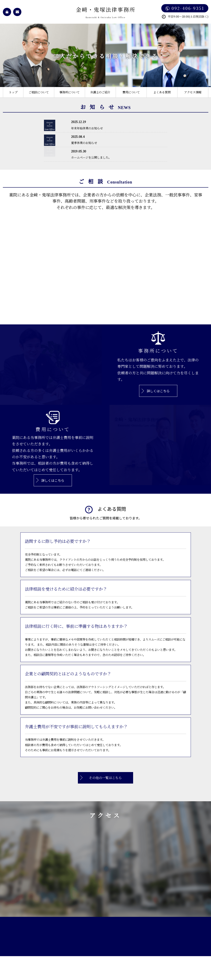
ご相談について (39, 92)
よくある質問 (162, 92)
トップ (13, 92)
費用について (131, 92)
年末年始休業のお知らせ (87, 128)
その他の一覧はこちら (105, 778)
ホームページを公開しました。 (91, 157)
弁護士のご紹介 (100, 92)
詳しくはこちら (158, 391)
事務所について (69, 92)
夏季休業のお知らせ (84, 143)
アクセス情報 (193, 92)
